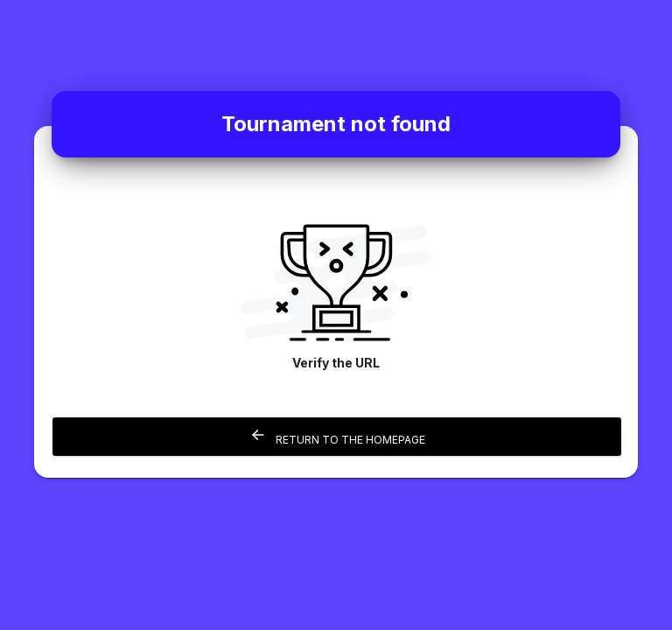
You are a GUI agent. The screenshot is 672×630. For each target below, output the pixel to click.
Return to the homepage (337, 436)
